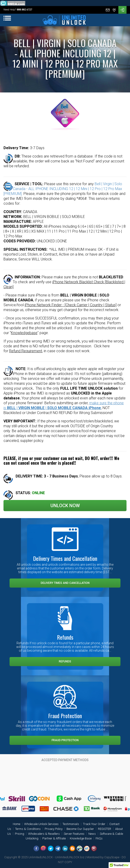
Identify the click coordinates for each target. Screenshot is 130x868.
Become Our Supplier (80, 829)
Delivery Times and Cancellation (65, 583)
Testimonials (71, 824)
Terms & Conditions (28, 829)
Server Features (74, 834)
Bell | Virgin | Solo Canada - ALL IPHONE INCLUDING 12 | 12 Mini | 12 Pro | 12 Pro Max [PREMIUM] (63, 189)
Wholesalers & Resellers (44, 834)
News (92, 834)
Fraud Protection (65, 740)
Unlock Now (65, 506)
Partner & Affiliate (54, 838)
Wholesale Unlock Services (41, 824)
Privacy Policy (54, 829)
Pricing (20, 834)
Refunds (65, 661)
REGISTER (105, 829)
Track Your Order (94, 824)
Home (17, 824)
